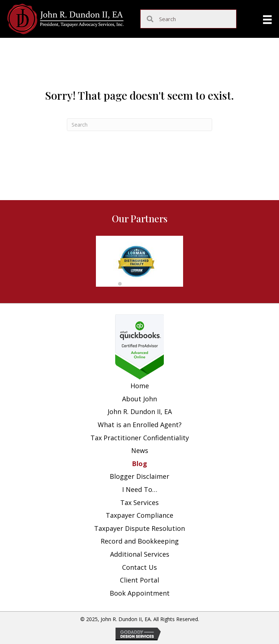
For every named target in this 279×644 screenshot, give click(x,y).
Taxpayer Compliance (139, 515)
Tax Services (139, 502)
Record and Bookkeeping (140, 541)
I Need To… (140, 489)
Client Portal (139, 580)
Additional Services (140, 554)
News (140, 450)
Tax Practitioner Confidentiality (140, 438)
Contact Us (139, 567)
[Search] (139, 125)
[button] (120, 284)
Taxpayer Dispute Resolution (139, 528)
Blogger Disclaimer (139, 476)
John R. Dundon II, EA (140, 412)
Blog (139, 464)
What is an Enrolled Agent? (140, 425)
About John (139, 399)
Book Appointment (140, 593)
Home (140, 386)
